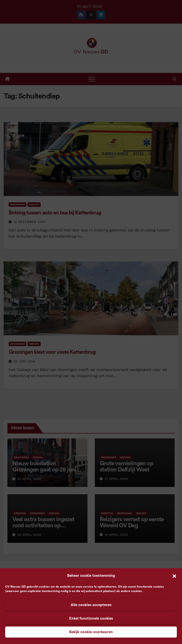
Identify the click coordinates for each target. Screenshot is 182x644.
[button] (174, 576)
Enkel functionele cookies (91, 619)
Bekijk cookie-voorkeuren (91, 632)
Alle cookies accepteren (91, 605)
